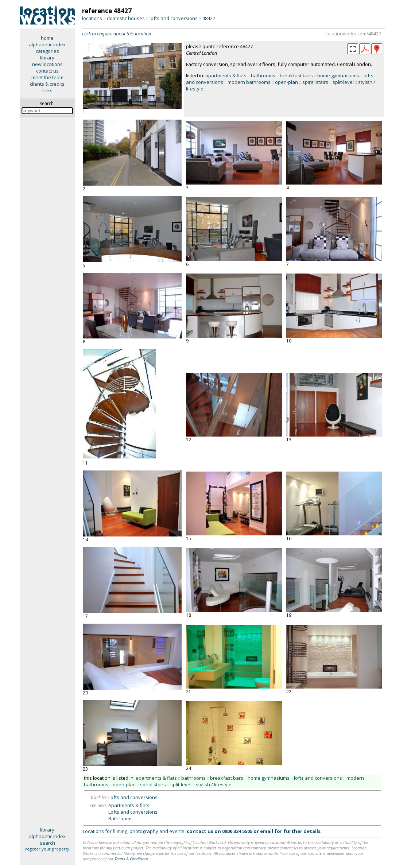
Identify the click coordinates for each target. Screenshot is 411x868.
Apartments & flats (129, 805)
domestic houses (126, 18)
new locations (47, 64)
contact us (47, 71)
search (47, 843)
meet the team (47, 77)
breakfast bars (296, 75)
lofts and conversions (174, 18)
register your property (47, 849)
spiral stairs (315, 82)
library (47, 58)
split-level (343, 82)
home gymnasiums (338, 75)
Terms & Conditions (131, 859)
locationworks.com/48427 (353, 34)
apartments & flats (226, 75)
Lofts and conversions (133, 797)
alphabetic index (47, 44)
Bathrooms (121, 818)
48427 (209, 18)
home (47, 38)
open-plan (286, 82)
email (267, 831)
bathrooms (263, 75)
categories (47, 51)
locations (92, 18)
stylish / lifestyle (214, 784)
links (47, 90)
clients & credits (47, 84)
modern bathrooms (249, 82)
